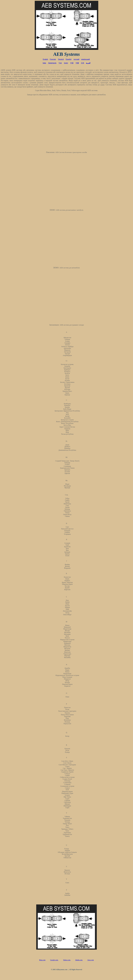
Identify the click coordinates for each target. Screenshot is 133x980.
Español (69, 59)
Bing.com (42, 960)
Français (53, 59)
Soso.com (90, 960)
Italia (44, 63)
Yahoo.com (67, 960)
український (85, 59)
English (45, 59)
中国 (72, 63)
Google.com (54, 960)
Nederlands (52, 63)
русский (76, 59)
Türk (60, 63)
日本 (83, 63)
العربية (88, 63)
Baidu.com (79, 960)
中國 (77, 63)
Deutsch (61, 59)
